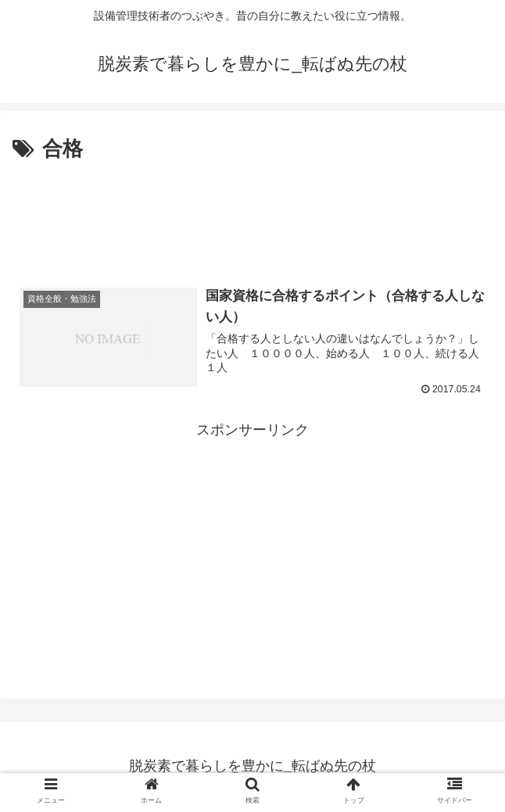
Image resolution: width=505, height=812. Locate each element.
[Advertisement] (252, 213)
